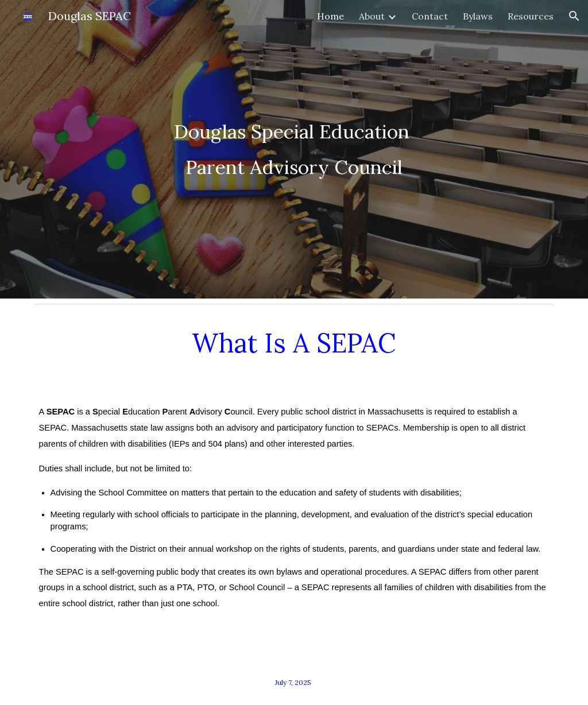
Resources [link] (531, 16)
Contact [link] (430, 16)
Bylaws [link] (478, 16)
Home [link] (330, 16)
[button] (574, 16)
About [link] (372, 16)
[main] (294, 149)
